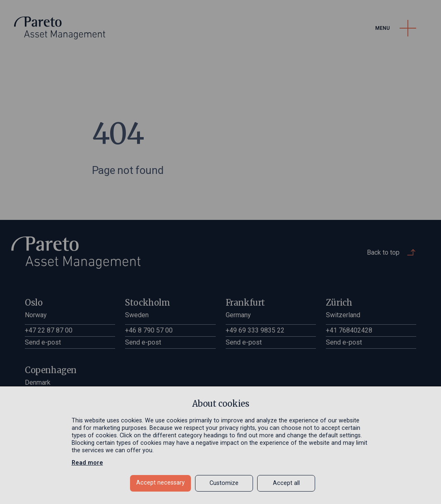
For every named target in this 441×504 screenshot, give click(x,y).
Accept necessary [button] (160, 483)
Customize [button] (224, 483)
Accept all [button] (286, 483)
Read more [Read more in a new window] (87, 463)
